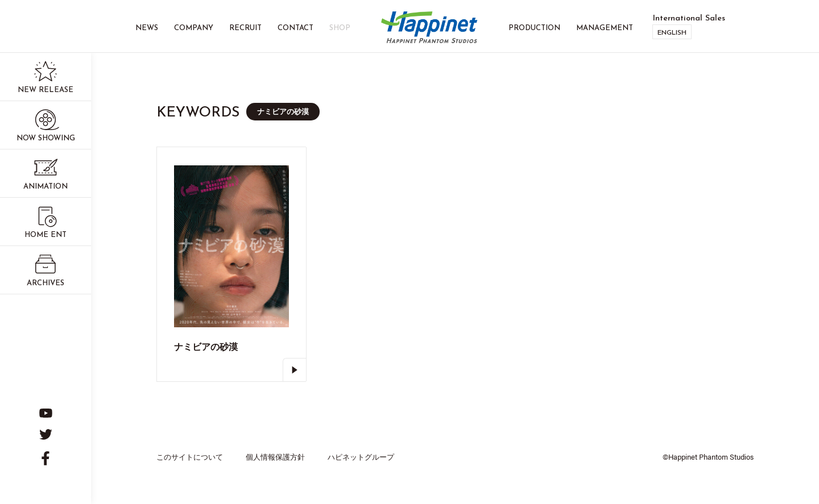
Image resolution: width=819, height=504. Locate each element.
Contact (295, 28)
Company (194, 28)
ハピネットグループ (361, 457)
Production (534, 28)
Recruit (245, 28)
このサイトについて (190, 457)
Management (605, 28)
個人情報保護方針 (275, 457)
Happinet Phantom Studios (429, 28)
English (672, 33)
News (147, 28)
